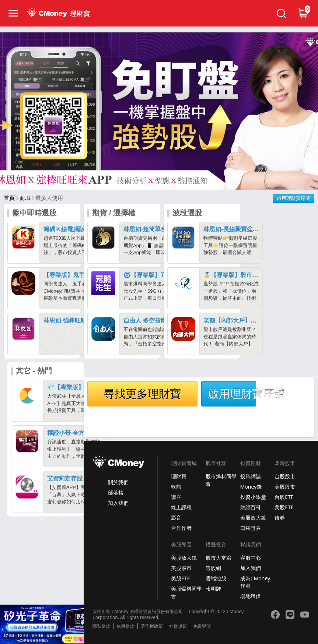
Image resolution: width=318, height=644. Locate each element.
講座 (176, 497)
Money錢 (251, 487)
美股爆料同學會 (186, 592)
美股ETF (284, 507)
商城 (25, 198)
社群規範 (178, 626)
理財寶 (179, 476)
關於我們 (118, 482)
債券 (280, 518)
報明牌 (213, 589)
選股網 (213, 568)
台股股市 (285, 476)
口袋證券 (251, 528)
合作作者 (181, 528)
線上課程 (181, 507)
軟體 (176, 487)
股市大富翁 (219, 558)
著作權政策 (152, 626)
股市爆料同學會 (221, 480)
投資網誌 (251, 476)
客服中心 (251, 558)
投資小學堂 (253, 497)
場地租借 (251, 596)
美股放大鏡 (253, 518)
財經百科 (251, 507)
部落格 (116, 492)
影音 (176, 518)
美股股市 (285, 487)
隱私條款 (101, 626)
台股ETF (284, 497)
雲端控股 (216, 578)
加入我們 (118, 503)
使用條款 (125, 626)
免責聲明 (202, 626)
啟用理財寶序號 (293, 198)
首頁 (9, 198)
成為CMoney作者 (255, 582)
